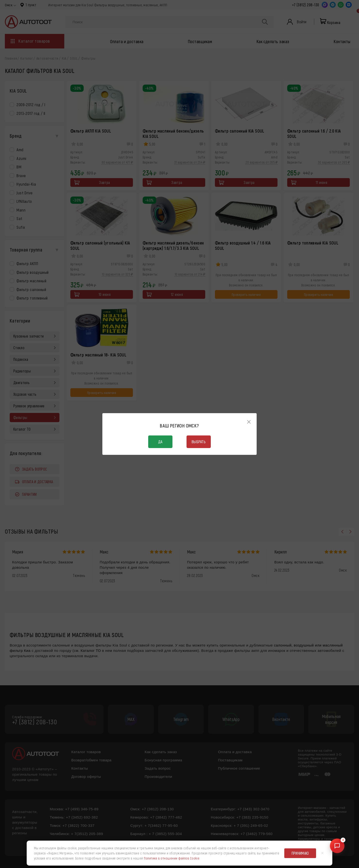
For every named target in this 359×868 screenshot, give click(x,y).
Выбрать (199, 442)
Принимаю (300, 853)
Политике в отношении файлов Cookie (172, 858)
